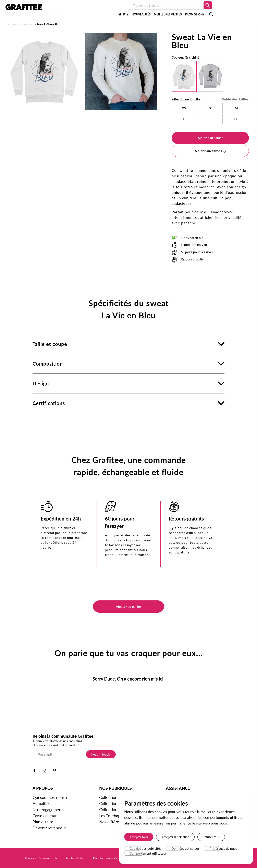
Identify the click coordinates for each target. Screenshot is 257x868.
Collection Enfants (116, 809)
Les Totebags (111, 816)
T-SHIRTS (85, 10)
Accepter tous (139, 837)
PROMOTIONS (158, 10)
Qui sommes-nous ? (50, 797)
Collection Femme (115, 803)
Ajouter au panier (210, 138)
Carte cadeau (44, 816)
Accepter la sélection (175, 837)
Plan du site (43, 822)
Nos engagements (48, 809)
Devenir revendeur (49, 828)
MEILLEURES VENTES (131, 10)
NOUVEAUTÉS (104, 10)
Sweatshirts (27, 25)
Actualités (42, 803)
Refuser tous (211, 837)
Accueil (14, 25)
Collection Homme (116, 797)
